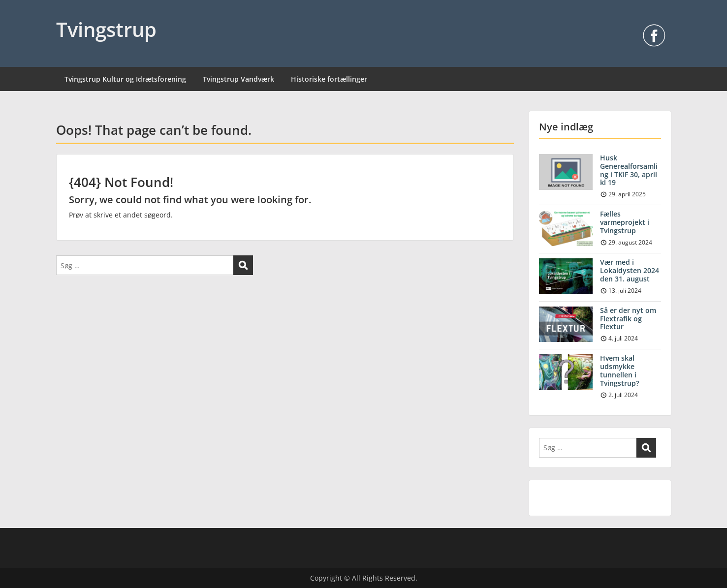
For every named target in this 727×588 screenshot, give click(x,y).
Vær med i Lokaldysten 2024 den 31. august (630, 270)
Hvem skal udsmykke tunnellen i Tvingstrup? (619, 370)
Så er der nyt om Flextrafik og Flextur (628, 319)
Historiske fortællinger (329, 79)
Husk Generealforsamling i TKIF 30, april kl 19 (629, 170)
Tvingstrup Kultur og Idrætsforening (125, 79)
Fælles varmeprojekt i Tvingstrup (625, 222)
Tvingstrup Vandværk (238, 79)
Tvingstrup (106, 29)
